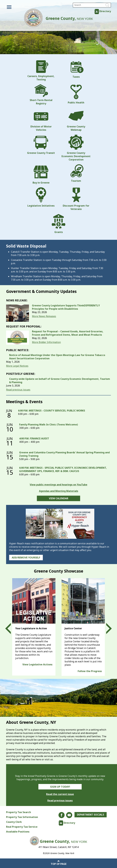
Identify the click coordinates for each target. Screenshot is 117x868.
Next (106, 629)
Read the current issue (60, 794)
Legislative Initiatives (41, 197)
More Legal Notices (17, 366)
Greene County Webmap (76, 120)
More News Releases (44, 316)
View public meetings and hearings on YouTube (58, 485)
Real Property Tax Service (22, 827)
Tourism (76, 173)
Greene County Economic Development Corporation (76, 148)
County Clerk (14, 822)
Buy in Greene (41, 174)
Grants (58, 224)
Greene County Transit (41, 145)
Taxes (76, 69)
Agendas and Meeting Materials (59, 491)
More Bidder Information (46, 342)
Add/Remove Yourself (26, 558)
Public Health (76, 94)
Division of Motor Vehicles (41, 120)
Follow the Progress (90, 671)
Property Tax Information (22, 817)
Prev (11, 629)
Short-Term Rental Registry (41, 95)
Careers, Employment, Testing (41, 71)
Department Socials (91, 815)
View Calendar (59, 498)
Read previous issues (18, 390)
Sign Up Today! (60, 787)
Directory (105, 11)
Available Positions (18, 832)
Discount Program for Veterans (76, 199)
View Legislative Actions (37, 664)
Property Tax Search (19, 812)
